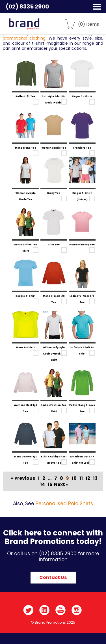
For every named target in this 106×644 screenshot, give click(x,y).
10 (74, 478)
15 (50, 484)
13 (95, 478)
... (50, 478)
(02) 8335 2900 (27, 7)
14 (43, 484)
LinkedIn (45, 610)
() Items (88, 24)
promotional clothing (24, 38)
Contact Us (53, 577)
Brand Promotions (34, 27)
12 (88, 478)
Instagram (77, 610)
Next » (61, 484)
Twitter (28, 610)
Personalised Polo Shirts (64, 503)
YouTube (61, 610)
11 (81, 478)
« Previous (23, 478)
